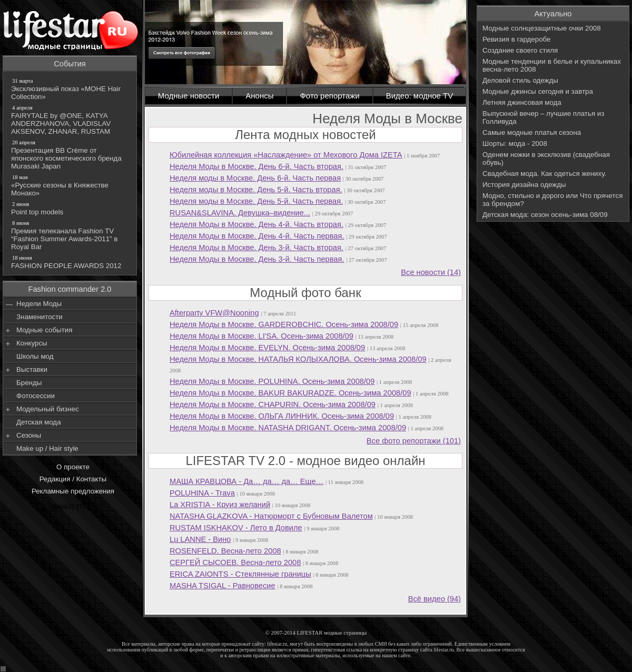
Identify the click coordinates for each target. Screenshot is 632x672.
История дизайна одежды (524, 185)
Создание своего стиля (520, 50)
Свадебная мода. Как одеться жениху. (544, 174)
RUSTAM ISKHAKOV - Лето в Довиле (236, 528)
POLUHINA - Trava (202, 493)
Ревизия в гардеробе (517, 39)
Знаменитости (39, 317)
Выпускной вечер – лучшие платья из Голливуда (543, 117)
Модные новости (189, 96)
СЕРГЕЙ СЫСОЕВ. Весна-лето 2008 (235, 562)
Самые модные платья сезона (532, 132)
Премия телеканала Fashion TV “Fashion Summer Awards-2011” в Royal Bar (71, 235)
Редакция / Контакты (73, 479)
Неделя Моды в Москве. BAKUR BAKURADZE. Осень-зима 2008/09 (290, 393)
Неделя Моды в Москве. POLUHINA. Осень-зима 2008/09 (272, 381)
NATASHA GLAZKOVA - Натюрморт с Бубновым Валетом (271, 516)
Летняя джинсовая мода (522, 102)
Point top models (71, 208)
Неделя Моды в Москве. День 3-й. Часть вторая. (256, 248)
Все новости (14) (431, 272)
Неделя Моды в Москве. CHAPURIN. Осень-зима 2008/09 (273, 404)
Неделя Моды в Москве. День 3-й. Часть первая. (257, 259)
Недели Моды (39, 304)
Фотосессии (36, 396)
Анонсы (259, 96)
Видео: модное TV (420, 96)
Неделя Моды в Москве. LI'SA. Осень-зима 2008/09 (261, 336)
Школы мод (35, 356)
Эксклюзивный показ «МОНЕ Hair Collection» (71, 89)
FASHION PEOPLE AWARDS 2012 (71, 262)
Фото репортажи (329, 96)
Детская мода (39, 422)
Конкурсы (32, 343)
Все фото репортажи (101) (414, 441)
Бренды (29, 383)
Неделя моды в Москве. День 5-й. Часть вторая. (256, 190)
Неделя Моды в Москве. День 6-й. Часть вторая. (256, 166)
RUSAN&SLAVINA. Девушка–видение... (240, 213)
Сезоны (29, 435)
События (70, 64)
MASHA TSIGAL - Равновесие (223, 586)
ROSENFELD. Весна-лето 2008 (225, 551)
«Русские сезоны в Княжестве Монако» (71, 185)
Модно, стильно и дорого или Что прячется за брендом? (552, 200)
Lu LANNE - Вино (200, 539)
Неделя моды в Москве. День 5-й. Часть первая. (256, 201)
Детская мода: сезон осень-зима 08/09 (545, 215)
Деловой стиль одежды (520, 80)
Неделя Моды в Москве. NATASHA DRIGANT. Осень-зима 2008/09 (288, 428)
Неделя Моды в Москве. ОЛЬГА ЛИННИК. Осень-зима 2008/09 (282, 416)
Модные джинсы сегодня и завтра (538, 91)
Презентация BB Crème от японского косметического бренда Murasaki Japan (71, 154)
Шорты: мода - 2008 (515, 144)
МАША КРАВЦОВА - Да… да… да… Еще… (246, 481)
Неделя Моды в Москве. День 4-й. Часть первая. (257, 236)
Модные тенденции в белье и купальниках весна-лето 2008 (552, 65)
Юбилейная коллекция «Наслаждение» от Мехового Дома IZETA (286, 155)
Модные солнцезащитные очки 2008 (542, 28)
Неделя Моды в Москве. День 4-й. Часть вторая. (256, 224)
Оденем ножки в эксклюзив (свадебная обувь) (546, 159)
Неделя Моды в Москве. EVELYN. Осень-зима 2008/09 (267, 348)
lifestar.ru (444, 650)
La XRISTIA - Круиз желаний (220, 505)
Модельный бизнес (48, 409)
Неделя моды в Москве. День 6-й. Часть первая (255, 178)
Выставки (32, 369)
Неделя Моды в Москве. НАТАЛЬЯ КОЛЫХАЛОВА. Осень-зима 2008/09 (298, 359)
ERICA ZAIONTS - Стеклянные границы (240, 574)
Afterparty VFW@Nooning (214, 313)
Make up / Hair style (47, 448)
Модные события (44, 330)
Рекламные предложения (73, 491)
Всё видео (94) (434, 599)
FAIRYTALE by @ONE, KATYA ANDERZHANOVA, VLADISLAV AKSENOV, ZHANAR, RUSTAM (71, 120)
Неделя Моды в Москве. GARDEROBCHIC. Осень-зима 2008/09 (284, 324)
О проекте (73, 467)
